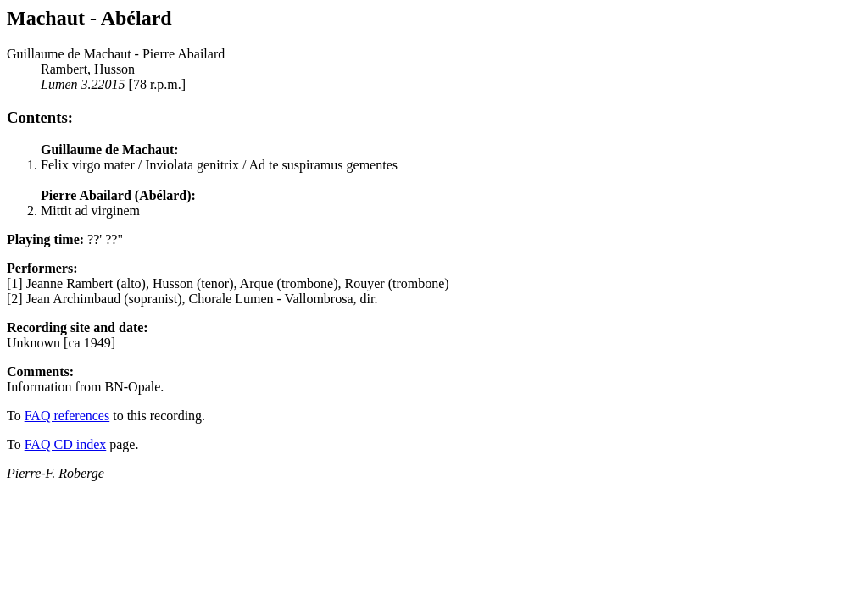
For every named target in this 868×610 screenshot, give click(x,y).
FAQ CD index (66, 444)
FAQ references (67, 416)
